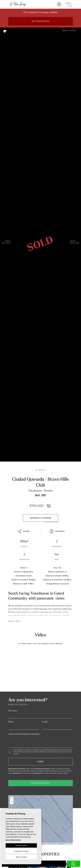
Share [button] (24, 531)
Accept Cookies (21, 845)
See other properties (40, 21)
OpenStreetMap (52, 844)
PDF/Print (57, 531)
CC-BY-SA (69, 844)
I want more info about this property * (24, 734)
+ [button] (12, 799)
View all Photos (69, 31)
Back (40, 470)
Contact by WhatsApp (40, 783)
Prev (7, 242)
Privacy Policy (18, 752)
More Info (14, 621)
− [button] (12, 802)
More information (13, 840)
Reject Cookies (21, 857)
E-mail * (45, 722)
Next (74, 242)
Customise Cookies (21, 851)
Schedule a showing (41, 518)
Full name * (13, 711)
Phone (11, 722)
